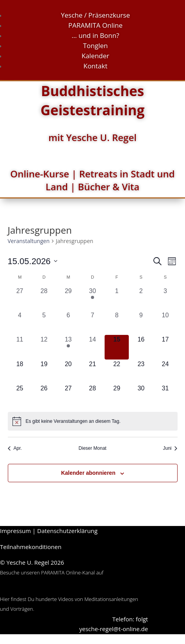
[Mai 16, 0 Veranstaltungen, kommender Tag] (141, 347)
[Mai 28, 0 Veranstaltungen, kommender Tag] (92, 396)
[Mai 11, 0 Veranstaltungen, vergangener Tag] (20, 347)
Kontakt (96, 66)
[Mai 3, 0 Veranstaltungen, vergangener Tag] (165, 299)
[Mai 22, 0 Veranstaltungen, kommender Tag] (117, 372)
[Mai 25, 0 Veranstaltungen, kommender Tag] (20, 396)
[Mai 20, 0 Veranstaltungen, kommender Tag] (68, 372)
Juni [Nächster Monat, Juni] (170, 448)
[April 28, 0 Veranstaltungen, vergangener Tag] (44, 299)
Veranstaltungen (29, 241)
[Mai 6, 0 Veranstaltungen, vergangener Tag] (68, 323)
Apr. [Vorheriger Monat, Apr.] (15, 448)
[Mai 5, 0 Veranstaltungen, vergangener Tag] (44, 323)
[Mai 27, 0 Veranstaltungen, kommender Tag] (68, 396)
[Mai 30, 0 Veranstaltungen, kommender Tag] (141, 396)
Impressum (15, 531)
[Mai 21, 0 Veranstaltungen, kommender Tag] (92, 372)
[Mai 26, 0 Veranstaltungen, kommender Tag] (44, 396)
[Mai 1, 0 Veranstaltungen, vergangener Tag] (117, 299)
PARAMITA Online (95, 25)
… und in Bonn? (96, 35)
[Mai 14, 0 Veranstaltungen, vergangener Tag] (92, 347)
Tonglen (96, 46)
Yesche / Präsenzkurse (95, 15)
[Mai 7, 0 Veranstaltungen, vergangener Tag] (92, 323)
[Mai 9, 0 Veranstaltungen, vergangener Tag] (141, 323)
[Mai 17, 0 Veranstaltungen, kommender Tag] (165, 347)
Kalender (95, 56)
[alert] (93, 421)
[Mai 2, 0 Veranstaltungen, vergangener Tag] (141, 299)
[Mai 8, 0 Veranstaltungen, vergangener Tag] (117, 323)
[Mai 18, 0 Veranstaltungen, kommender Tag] (20, 372)
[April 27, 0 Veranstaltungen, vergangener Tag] (20, 299)
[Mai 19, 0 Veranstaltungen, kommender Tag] (44, 372)
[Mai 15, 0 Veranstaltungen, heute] (117, 347)
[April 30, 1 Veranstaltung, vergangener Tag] (92, 299)
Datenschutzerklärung (67, 531)
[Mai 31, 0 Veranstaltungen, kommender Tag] (165, 396)
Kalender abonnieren (88, 473)
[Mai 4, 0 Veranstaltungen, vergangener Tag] (20, 323)
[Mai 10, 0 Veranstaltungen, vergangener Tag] (165, 323)
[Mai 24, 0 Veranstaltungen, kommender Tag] (165, 372)
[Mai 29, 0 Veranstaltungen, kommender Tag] (117, 396)
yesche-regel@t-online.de (114, 629)
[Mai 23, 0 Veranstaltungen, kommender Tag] (141, 372)
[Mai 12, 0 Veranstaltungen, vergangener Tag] (44, 347)
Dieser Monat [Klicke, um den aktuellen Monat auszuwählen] (92, 448)
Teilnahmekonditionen (31, 547)
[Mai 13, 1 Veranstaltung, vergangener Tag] (68, 347)
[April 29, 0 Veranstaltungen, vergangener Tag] (68, 299)
